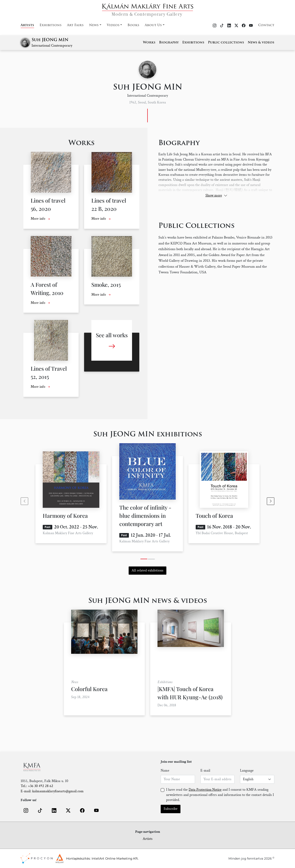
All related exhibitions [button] (147, 570)
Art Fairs (75, 25)
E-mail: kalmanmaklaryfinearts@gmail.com (52, 791)
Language (247, 771)
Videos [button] (113, 25)
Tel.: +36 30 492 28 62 (37, 786)
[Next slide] (271, 501)
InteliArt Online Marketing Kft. (115, 858)
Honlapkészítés (78, 858)
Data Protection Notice (205, 790)
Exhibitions (51, 25)
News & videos (261, 43)
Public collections (226, 43)
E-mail (205, 771)
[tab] (144, 559)
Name (165, 771)
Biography (169, 43)
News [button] (94, 25)
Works (149, 43)
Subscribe (171, 809)
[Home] (148, 9)
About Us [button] (153, 25)
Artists (27, 25)
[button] (26, 810)
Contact (266, 25)
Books (133, 25)
